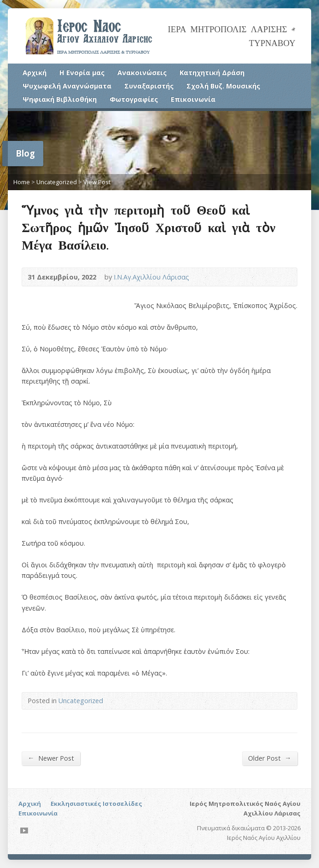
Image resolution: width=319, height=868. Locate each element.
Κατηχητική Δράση (212, 73)
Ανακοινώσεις (142, 73)
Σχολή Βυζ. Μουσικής (223, 86)
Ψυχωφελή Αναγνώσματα (67, 86)
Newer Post (51, 758)
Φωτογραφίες (134, 99)
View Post (97, 182)
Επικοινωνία (193, 99)
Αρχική (35, 73)
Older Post (270, 758)
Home (22, 182)
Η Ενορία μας (82, 73)
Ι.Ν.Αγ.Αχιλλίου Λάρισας (151, 277)
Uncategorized (57, 182)
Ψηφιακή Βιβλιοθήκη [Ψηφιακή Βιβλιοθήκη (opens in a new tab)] (60, 99)
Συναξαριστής (149, 86)
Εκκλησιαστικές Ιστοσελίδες (96, 804)
